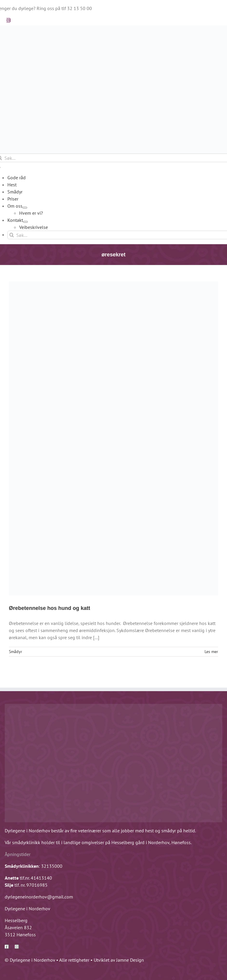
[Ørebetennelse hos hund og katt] (113, 438)
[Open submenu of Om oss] (25, 208)
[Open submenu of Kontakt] (25, 222)
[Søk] (12, 235)
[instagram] (8, 20)
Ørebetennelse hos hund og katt (50, 608)
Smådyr (16, 652)
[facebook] (7, 947)
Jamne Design (130, 960)
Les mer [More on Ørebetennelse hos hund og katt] (211, 652)
